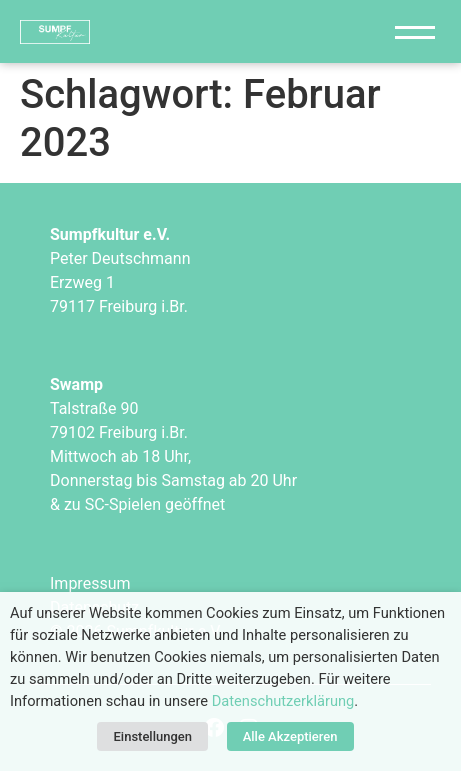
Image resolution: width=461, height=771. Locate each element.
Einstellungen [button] (152, 736)
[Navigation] (415, 31)
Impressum (90, 583)
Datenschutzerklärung (283, 701)
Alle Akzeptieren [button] (290, 736)
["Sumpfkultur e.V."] (137, 31)
